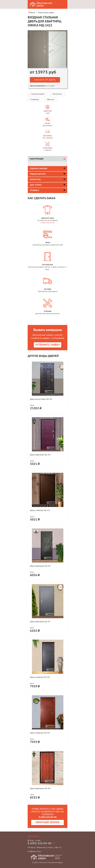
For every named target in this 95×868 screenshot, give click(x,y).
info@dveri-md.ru (34, 851)
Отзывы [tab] (47, 190)
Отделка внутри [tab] (47, 174)
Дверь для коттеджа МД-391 (41, 399)
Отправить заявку (47, 345)
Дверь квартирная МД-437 (40, 622)
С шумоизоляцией (37, 94)
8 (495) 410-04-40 (48, 223)
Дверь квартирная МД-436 (40, 566)
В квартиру (35, 99)
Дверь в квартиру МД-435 (40, 510)
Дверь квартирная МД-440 (40, 788)
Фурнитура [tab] (47, 180)
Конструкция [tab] (47, 159)
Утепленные (57, 94)
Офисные (51, 99)
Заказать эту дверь (45, 80)
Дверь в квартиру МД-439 (40, 733)
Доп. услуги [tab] (47, 185)
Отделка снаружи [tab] (47, 169)
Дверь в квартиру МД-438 (40, 677)
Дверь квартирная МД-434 (40, 455)
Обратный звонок (47, 822)
